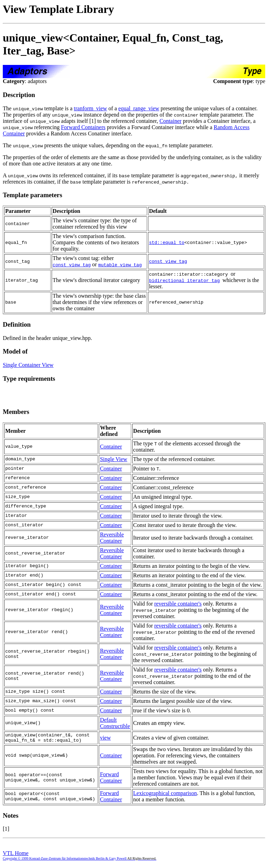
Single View (113, 459)
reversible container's (178, 604)
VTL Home (16, 855)
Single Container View (28, 365)
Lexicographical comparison (165, 795)
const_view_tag (72, 265)
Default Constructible (115, 723)
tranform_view (91, 108)
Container (170, 121)
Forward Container (111, 780)
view (105, 739)
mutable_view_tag (120, 265)
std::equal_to (167, 243)
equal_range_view (139, 108)
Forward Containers (83, 127)
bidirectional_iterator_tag (184, 280)
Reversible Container (112, 538)
